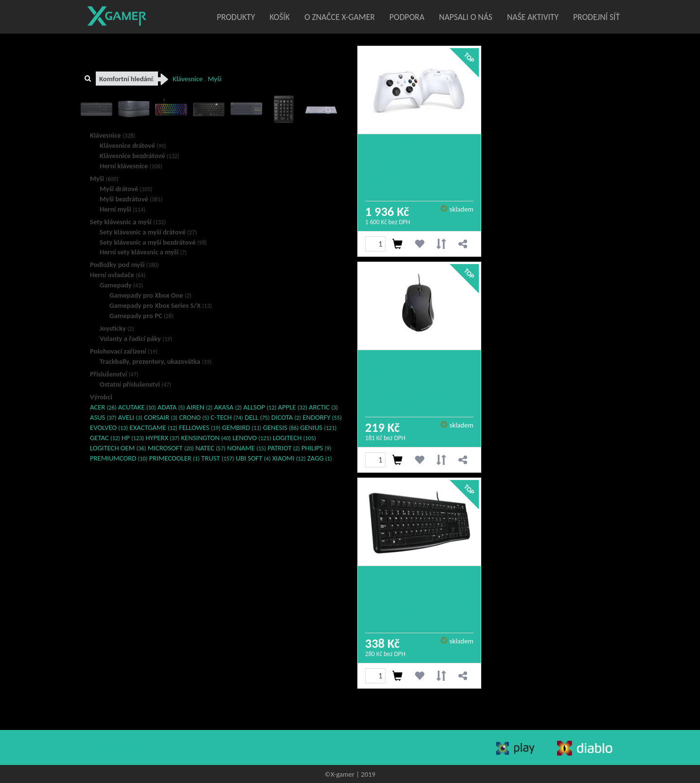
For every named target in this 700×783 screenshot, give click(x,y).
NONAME (246, 448)
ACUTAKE (137, 407)
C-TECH (227, 417)
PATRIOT (284, 448)
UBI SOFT (253, 458)
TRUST (218, 458)
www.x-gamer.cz (120, 747)
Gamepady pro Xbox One (150, 295)
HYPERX (162, 438)
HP (133, 438)
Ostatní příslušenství (135, 384)
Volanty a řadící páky (136, 338)
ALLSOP (260, 407)
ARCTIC (323, 407)
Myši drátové (126, 189)
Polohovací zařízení (124, 351)
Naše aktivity (533, 17)
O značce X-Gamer (340, 17)
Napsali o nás (466, 17)
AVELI (130, 417)
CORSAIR (161, 417)
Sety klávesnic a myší (128, 222)
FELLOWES (200, 427)
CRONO (194, 417)
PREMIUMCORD (119, 458)
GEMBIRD (242, 427)
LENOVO (252, 438)
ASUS (103, 417)
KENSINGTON (206, 438)
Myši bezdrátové (131, 199)
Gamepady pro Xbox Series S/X (161, 305)
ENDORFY (322, 417)
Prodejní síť (596, 17)
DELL (257, 417)
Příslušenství (114, 374)
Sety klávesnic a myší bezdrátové (153, 242)
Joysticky (117, 328)
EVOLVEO (109, 427)
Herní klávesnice (131, 166)
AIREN (199, 407)
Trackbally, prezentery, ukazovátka (156, 361)
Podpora (407, 17)
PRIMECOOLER (175, 458)
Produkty (236, 17)
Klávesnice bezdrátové (140, 156)
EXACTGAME (154, 427)
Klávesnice (113, 135)
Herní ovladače (118, 275)
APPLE (293, 407)
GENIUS (318, 427)
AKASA (228, 407)
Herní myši (122, 209)
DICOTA (286, 417)
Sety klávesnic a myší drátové (148, 232)
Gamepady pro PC (141, 316)
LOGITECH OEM (118, 448)
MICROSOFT (171, 448)
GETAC (105, 438)
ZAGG (320, 458)
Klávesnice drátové (133, 145)
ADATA (171, 407)
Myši (104, 178)
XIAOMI (289, 458)
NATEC (210, 448)
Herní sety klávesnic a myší (143, 252)
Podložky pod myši (124, 265)
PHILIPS (316, 448)
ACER (103, 407)
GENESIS (281, 427)
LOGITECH (294, 438)
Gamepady (121, 285)
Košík (280, 17)
